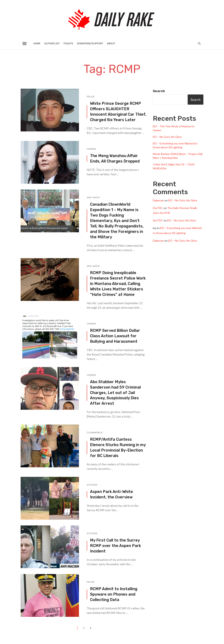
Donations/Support (90, 43)
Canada (91, 149)
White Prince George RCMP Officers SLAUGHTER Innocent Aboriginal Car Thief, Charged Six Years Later (118, 112)
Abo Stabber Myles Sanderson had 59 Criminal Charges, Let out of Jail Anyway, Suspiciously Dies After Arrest (115, 393)
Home (37, 43)
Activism (92, 485)
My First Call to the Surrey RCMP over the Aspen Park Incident (115, 546)
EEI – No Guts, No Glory (167, 137)
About (111, 43)
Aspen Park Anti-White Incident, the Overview (112, 494)
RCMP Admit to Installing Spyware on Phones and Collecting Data (114, 594)
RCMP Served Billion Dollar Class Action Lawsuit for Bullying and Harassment (115, 336)
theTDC (158, 208)
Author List (52, 43)
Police (91, 97)
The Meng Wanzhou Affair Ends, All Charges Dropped (115, 158)
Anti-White (93, 197)
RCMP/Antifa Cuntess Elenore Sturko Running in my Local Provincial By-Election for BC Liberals (118, 447)
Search (159, 91)
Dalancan (158, 200)
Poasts (68, 43)
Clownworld (95, 433)
